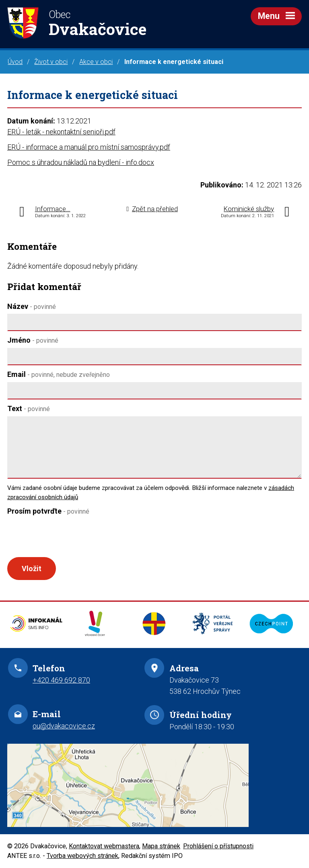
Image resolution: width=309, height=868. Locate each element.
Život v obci (51, 62)
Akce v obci (96, 62)
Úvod (15, 62)
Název (32, 306)
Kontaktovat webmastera (104, 846)
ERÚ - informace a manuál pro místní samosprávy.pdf (89, 147)
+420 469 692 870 (61, 680)
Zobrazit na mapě (154, 785)
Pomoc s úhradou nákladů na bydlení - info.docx (81, 162)
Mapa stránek (161, 846)
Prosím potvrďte (48, 511)
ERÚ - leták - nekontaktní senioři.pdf (61, 132)
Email (59, 374)
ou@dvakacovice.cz (64, 726)
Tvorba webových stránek (82, 856)
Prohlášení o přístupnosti (218, 846)
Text (29, 408)
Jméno (33, 340)
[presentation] (67, 538)
